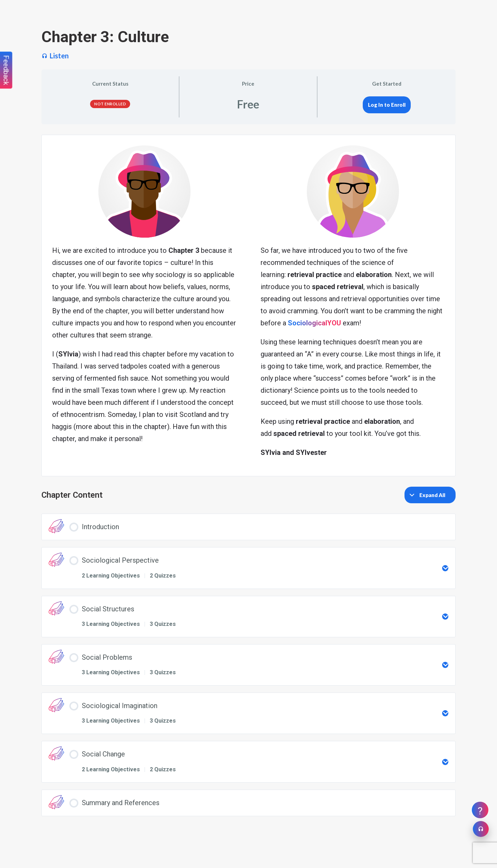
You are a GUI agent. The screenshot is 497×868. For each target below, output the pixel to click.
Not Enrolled (110, 104)
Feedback (6, 70)
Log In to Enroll (387, 105)
